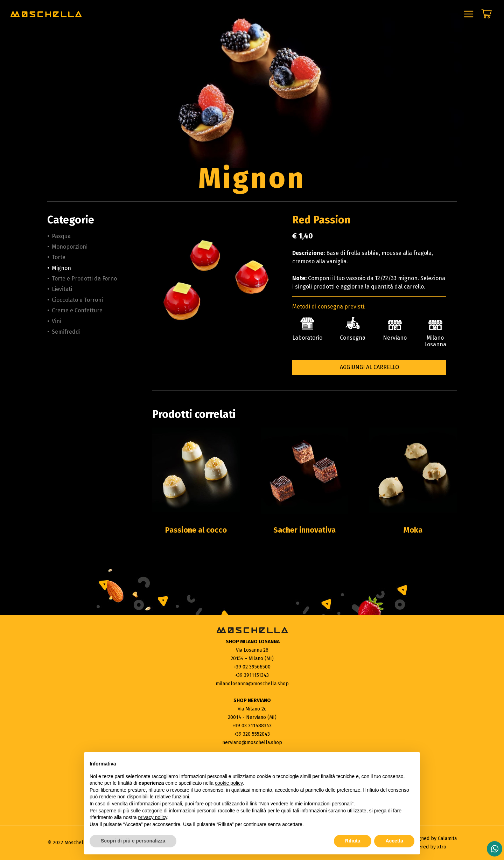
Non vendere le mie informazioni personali (306, 804)
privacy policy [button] (153, 817)
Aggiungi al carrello (369, 367)
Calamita (447, 838)
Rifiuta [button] (353, 841)
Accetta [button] (394, 841)
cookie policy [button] (229, 783)
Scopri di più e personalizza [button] (133, 841)
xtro (442, 847)
